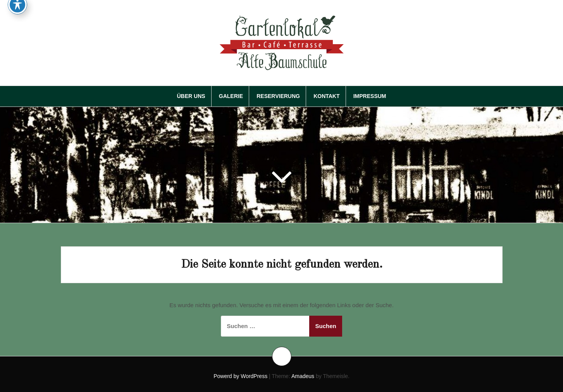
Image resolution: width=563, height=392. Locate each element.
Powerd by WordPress (240, 376)
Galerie (231, 96)
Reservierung (278, 96)
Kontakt (326, 96)
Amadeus (303, 376)
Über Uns (191, 96)
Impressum (370, 96)
